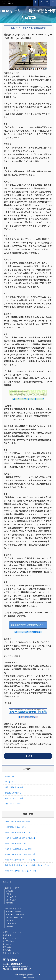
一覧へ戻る (28, 756)
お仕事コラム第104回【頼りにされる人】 (21, 838)
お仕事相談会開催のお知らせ (15, 827)
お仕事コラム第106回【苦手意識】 (18, 822)
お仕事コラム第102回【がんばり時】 (19, 849)
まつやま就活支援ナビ (28, 717)
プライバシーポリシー (13, 938)
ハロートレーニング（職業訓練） (28, 632)
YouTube (8, 950)
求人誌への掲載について (15, 918)
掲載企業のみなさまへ (13, 909)
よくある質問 (11, 900)
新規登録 (10, 891)
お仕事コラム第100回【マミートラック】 (21, 860)
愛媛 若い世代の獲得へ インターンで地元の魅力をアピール (27, 865)
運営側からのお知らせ (13, 793)
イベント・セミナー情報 (14, 798)
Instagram (8, 944)
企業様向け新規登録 (14, 911)
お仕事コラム (10, 776)
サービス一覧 (11, 897)
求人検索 (8, 882)
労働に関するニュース (13, 804)
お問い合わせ (10, 941)
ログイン (10, 894)
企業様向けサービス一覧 (15, 914)
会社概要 (8, 935)
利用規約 (10, 903)
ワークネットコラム (12, 953)
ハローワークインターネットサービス (28, 399)
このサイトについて (12, 888)
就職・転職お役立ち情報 (14, 787)
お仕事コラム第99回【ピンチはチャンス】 (21, 871)
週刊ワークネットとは (13, 932)
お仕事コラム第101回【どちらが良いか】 (21, 854)
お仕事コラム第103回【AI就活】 (18, 843)
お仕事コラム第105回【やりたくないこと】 (21, 832)
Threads (8, 947)
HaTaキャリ (9, 782)
